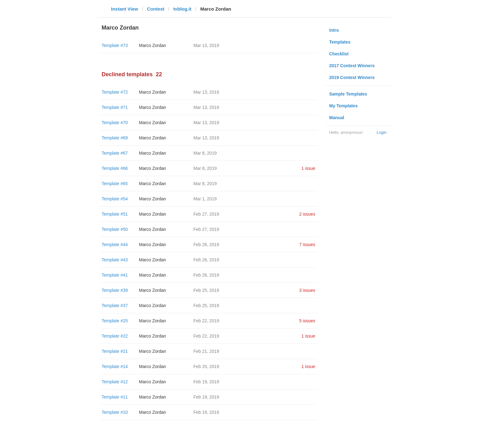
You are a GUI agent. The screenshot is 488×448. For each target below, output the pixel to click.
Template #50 (115, 229)
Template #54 (115, 199)
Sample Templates (348, 94)
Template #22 (115, 336)
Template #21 (115, 351)
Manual (337, 118)
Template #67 (115, 153)
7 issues (307, 245)
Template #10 (115, 412)
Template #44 (115, 245)
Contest (156, 9)
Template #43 (115, 260)
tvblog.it (182, 9)
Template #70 (115, 123)
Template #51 (115, 214)
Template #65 (115, 184)
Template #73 (115, 45)
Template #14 (115, 366)
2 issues (307, 214)
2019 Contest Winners (352, 77)
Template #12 (115, 382)
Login (382, 132)
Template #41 (115, 275)
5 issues (307, 321)
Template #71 (115, 107)
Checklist (339, 54)
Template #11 (115, 397)
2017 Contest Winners (352, 66)
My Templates (344, 106)
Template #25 (115, 321)
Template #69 (115, 138)
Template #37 (115, 306)
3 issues (307, 290)
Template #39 (115, 290)
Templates (340, 42)
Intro (334, 30)
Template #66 (115, 168)
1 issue (308, 168)
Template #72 (115, 92)
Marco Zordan (153, 45)
